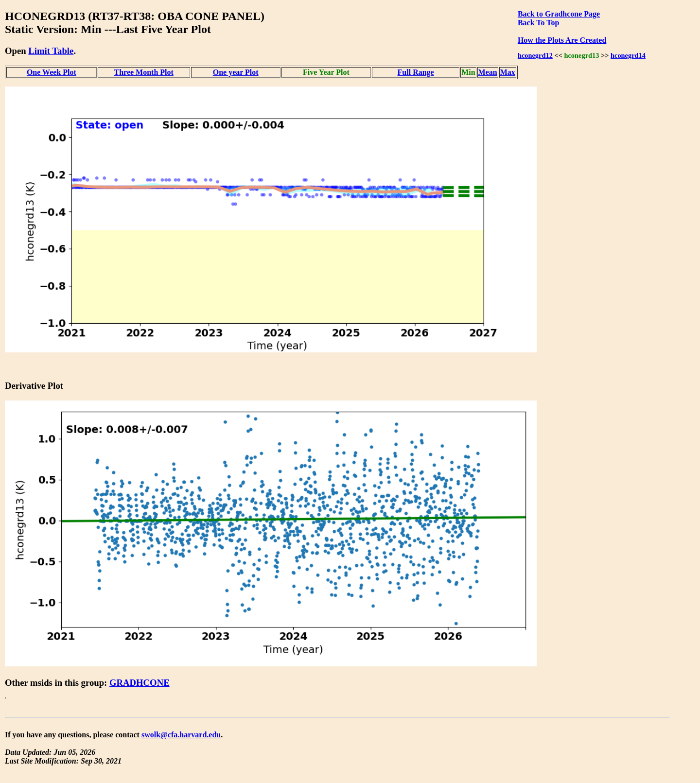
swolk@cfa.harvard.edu (181, 735)
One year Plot (236, 72)
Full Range (416, 72)
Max (508, 72)
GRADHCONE (140, 683)
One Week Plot (52, 72)
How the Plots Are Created (562, 40)
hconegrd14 (628, 55)
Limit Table (51, 51)
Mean (488, 72)
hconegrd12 (535, 55)
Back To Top (538, 23)
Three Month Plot (144, 72)
